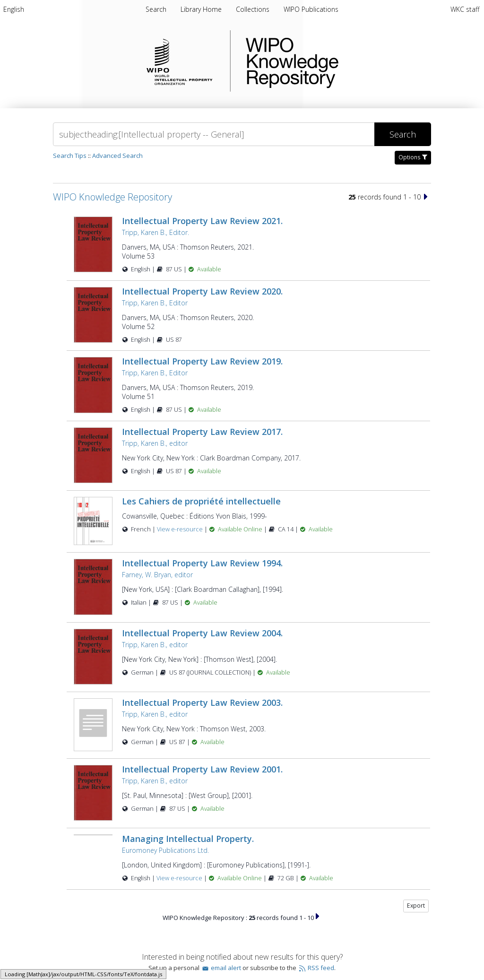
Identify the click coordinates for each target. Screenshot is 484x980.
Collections (254, 9)
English (14, 9)
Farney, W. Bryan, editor (157, 575)
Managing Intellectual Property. (188, 839)
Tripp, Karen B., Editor (155, 303)
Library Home (202, 9)
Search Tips (70, 156)
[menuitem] (14, 9)
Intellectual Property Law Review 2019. (202, 361)
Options (413, 157)
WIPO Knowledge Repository (331, 61)
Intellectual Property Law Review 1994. (202, 563)
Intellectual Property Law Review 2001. (202, 769)
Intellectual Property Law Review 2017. (202, 432)
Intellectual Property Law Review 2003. (202, 702)
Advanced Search (117, 156)
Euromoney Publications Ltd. (165, 850)
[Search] (214, 134)
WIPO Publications (311, 9)
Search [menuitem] (156, 9)
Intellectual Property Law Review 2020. (202, 291)
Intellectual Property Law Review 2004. (202, 633)
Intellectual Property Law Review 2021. (202, 221)
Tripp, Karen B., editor (155, 443)
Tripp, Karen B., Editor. (156, 232)
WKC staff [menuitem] (465, 9)
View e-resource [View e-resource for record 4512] (180, 878)
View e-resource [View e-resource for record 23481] (181, 529)
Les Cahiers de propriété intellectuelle (201, 501)
